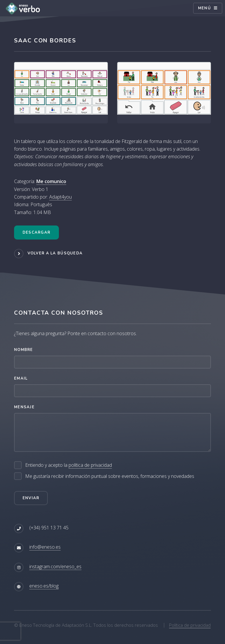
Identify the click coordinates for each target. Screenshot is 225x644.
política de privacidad (90, 465)
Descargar (37, 233)
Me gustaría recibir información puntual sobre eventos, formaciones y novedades (110, 476)
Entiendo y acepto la (69, 465)
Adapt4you (60, 197)
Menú (204, 8)
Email (21, 378)
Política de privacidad (190, 625)
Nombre (24, 350)
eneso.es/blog (44, 586)
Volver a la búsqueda (55, 253)
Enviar (31, 498)
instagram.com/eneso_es (55, 566)
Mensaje (24, 407)
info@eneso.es (45, 547)
